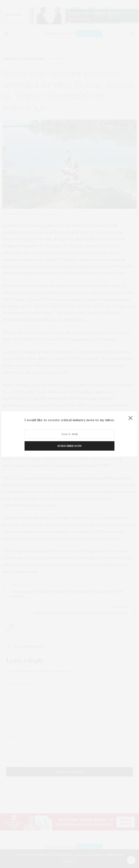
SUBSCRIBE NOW (69, 446)
